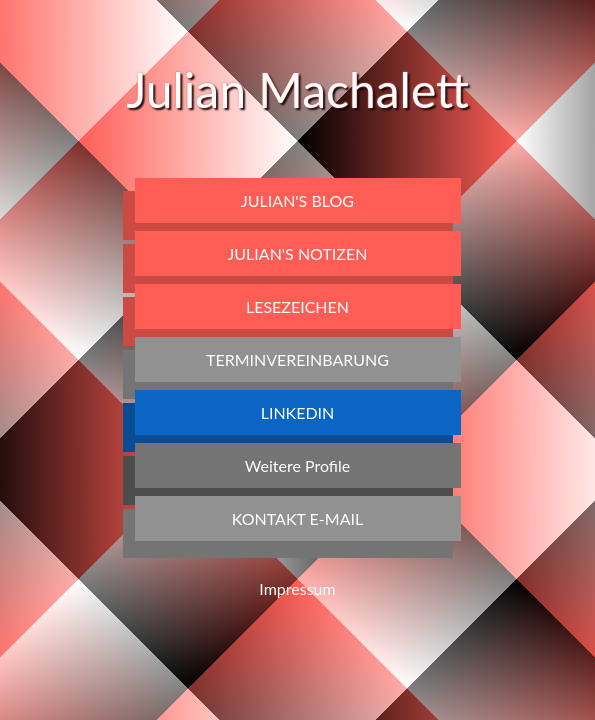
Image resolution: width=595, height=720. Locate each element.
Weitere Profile (297, 465)
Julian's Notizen (298, 253)
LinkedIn (298, 412)
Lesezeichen (297, 306)
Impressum (297, 588)
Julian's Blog (297, 200)
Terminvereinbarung (297, 359)
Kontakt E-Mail (297, 518)
